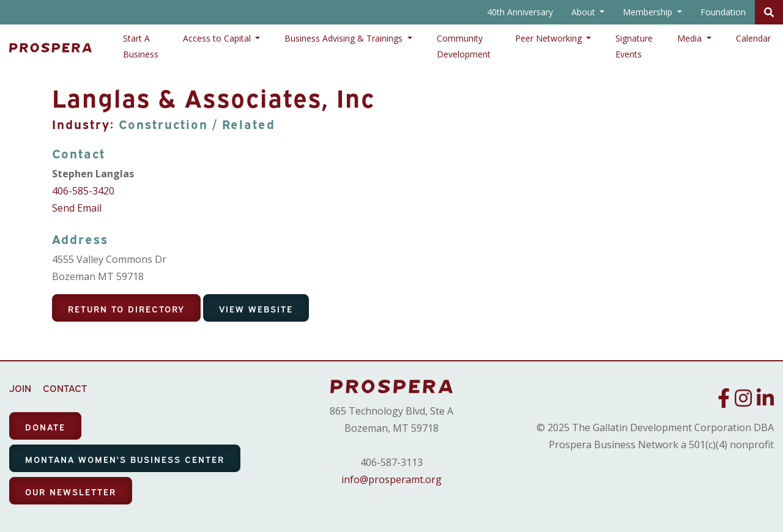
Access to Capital (218, 38)
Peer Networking (550, 38)
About (584, 12)
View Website (256, 308)
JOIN (20, 388)
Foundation (723, 12)
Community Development (464, 46)
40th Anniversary (520, 12)
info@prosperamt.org (391, 479)
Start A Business (141, 46)
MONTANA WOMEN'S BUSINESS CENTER (125, 459)
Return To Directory (126, 308)
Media (691, 38)
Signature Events (634, 46)
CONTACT (65, 388)
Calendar (753, 38)
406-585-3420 (83, 191)
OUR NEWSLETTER (71, 491)
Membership (649, 12)
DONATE (45, 427)
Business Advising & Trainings (345, 38)
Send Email (77, 208)
